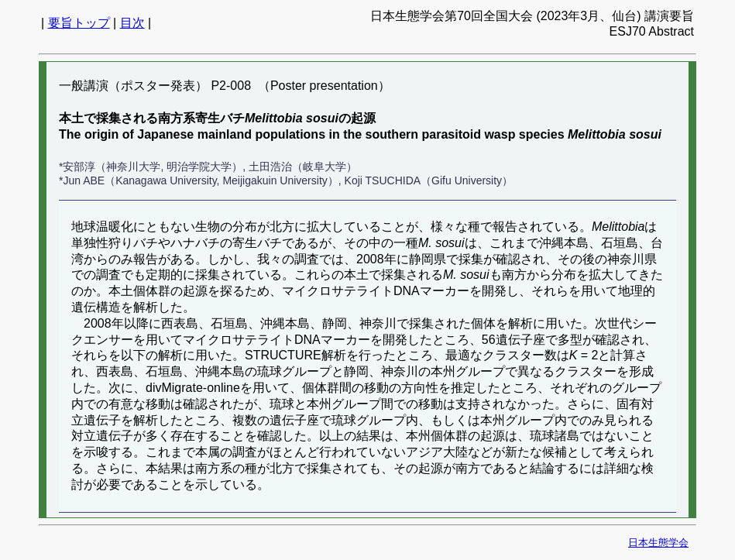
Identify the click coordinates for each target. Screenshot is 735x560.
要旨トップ (79, 23)
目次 (132, 23)
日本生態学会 (658, 543)
